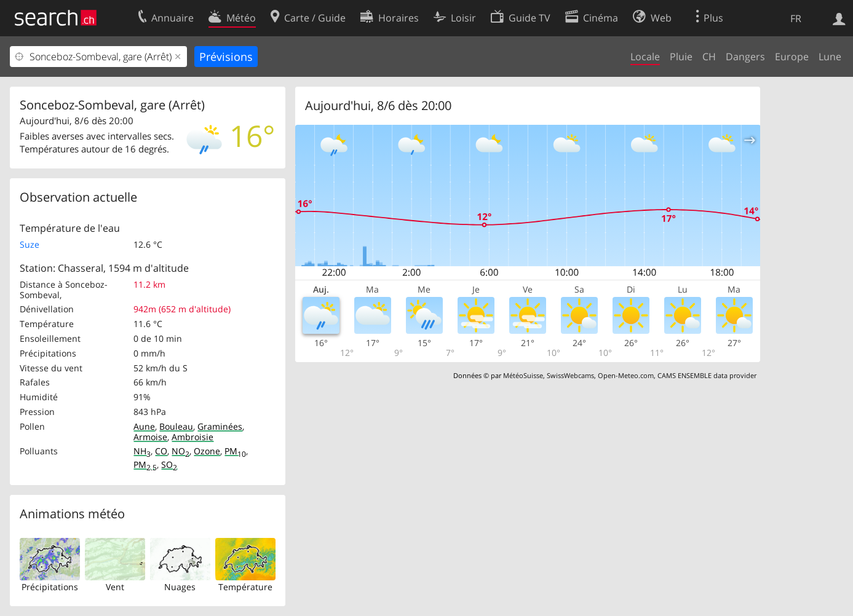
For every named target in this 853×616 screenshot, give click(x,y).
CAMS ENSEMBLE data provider (707, 375)
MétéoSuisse (523, 375)
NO (181, 451)
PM (235, 451)
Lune (830, 57)
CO (161, 451)
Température (245, 587)
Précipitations (50, 587)
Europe (792, 57)
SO (169, 464)
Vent (115, 587)
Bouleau (176, 426)
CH (709, 57)
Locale (645, 57)
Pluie (681, 57)
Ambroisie (192, 437)
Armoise (150, 437)
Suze (30, 244)
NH (142, 451)
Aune (144, 426)
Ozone (207, 451)
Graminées (220, 426)
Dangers (745, 57)
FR (796, 18)
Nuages (180, 587)
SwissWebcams (570, 375)
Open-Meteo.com (626, 375)
